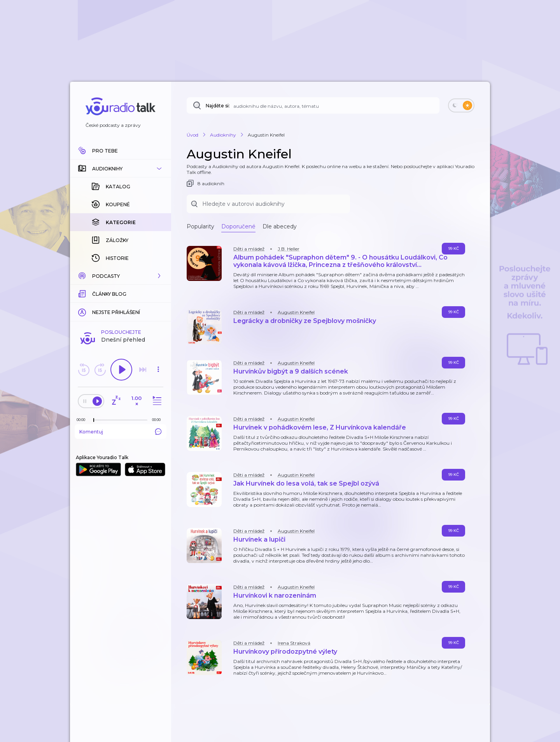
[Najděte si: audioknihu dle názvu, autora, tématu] (313, 105)
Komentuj (121, 432)
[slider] (94, 420)
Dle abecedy (280, 226)
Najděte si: (218, 106)
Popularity (200, 226)
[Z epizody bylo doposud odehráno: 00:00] (83, 420)
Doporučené (238, 226)
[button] (121, 168)
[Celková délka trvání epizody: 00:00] (158, 420)
